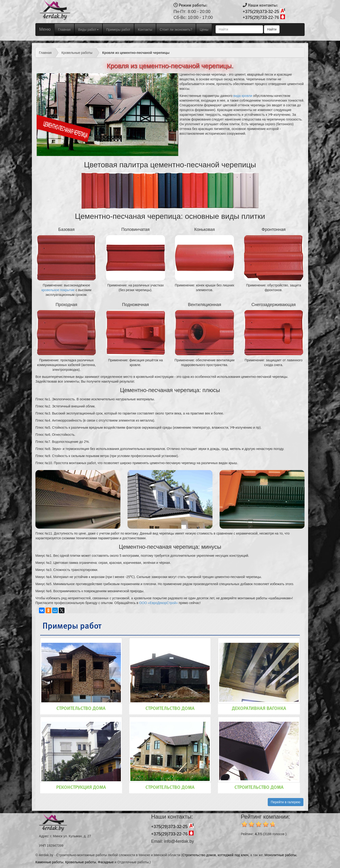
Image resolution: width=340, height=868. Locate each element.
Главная (66, 29)
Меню (45, 29)
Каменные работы (49, 862)
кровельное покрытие (58, 290)
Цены (204, 30)
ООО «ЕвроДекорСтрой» (159, 603)
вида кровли (243, 96)
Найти (272, 29)
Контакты (145, 30)
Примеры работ (118, 30)
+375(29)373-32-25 (261, 12)
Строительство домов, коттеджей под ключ (215, 855)
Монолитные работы (280, 855)
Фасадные (106, 862)
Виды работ (88, 30)
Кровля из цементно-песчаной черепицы (136, 53)
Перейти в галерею (286, 802)
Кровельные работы (77, 53)
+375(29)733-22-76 (261, 17)
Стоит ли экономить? (176, 30)
